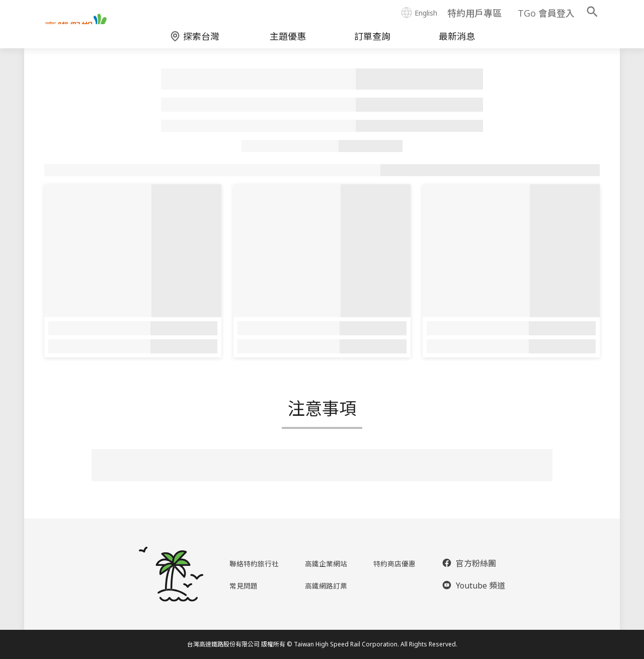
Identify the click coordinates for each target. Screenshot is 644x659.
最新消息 (457, 43)
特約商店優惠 (396, 563)
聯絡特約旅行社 (253, 563)
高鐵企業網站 (327, 563)
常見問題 (241, 585)
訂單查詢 (372, 43)
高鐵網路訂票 (327, 585)
